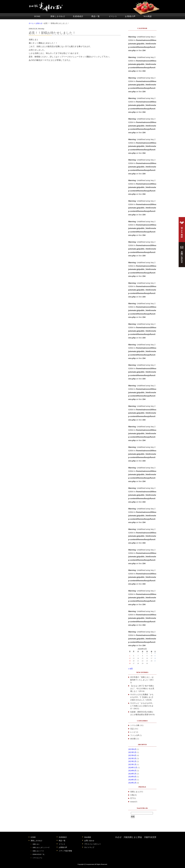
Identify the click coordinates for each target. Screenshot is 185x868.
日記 (132, 729)
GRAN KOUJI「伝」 (39, 854)
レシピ (133, 732)
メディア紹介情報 (65, 851)
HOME (37, 16)
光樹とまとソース (38, 851)
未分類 (133, 739)
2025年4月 (132, 755)
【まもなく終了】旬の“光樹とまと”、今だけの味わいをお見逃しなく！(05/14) (142, 689)
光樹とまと (135, 792)
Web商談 (148, 16)
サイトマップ (89, 847)
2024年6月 (132, 771)
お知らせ (39, 23)
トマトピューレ (37, 858)
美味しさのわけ (58, 16)
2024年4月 (132, 777)
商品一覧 (96, 16)
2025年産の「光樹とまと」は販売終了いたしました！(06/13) (142, 680)
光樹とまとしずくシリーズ (41, 847)
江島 (132, 795)
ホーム (31, 23)
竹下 (132, 798)
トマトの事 (135, 725)
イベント (113, 16)
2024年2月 (132, 783)
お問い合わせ (89, 841)
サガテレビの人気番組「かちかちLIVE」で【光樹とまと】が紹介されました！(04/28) (142, 697)
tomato (133, 802)
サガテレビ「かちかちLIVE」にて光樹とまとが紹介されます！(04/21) (142, 706)
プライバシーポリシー (93, 844)
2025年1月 (132, 765)
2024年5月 (132, 774)
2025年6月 (132, 749)
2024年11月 (133, 768)
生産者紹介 (78, 16)
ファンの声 (135, 735)
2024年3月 (132, 780)
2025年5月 (132, 752)
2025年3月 (132, 759)
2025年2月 (132, 761)
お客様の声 (130, 16)
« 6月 (131, 669)
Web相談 (88, 837)
